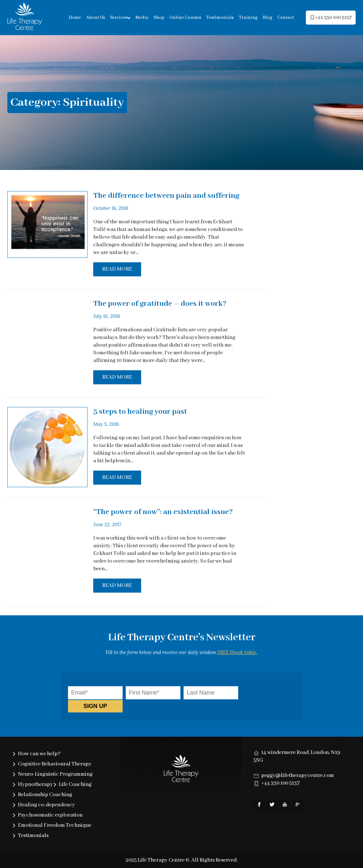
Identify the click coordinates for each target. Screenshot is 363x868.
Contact (286, 18)
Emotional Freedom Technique (55, 825)
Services (119, 18)
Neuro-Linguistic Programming (55, 774)
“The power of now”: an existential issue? (163, 512)
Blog (268, 18)
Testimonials (220, 18)
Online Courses (185, 18)
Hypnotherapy (35, 784)
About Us (96, 18)
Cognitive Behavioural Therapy (55, 764)
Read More (117, 269)
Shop (159, 18)
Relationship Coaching (45, 795)
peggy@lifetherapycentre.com (298, 776)
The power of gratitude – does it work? (160, 304)
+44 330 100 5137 (280, 783)
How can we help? (39, 754)
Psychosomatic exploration (50, 815)
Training (248, 18)
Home (75, 18)
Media (142, 18)
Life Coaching (75, 784)
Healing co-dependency (46, 805)
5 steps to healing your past (140, 412)
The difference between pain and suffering (166, 196)
